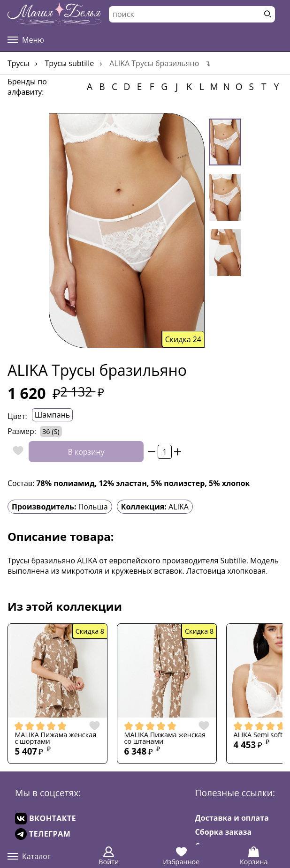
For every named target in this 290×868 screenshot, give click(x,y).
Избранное (181, 856)
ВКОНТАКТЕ (46, 819)
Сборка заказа (224, 832)
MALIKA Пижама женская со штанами (165, 738)
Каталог (29, 856)
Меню (26, 40)
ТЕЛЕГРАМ (43, 834)
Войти (109, 856)
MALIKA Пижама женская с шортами (55, 738)
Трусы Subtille (70, 63)
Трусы (19, 63)
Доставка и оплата (232, 818)
